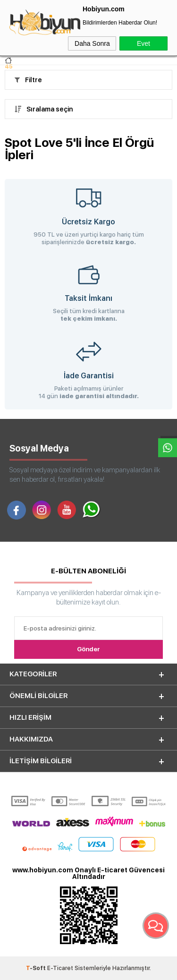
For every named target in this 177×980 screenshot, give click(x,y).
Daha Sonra (92, 43)
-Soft (37, 968)
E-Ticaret (60, 968)
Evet (143, 43)
